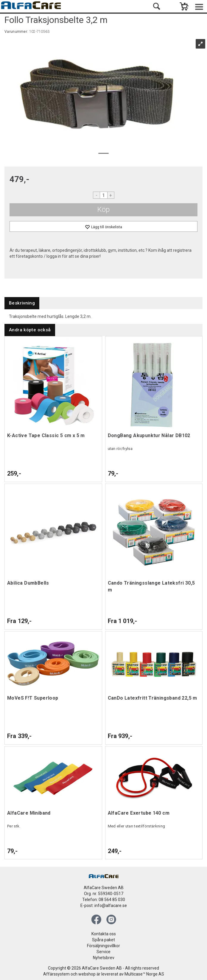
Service (104, 952)
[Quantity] (104, 195)
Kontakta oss (104, 934)
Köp (104, 209)
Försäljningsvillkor (104, 946)
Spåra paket (104, 940)
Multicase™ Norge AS (144, 974)
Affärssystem (56, 974)
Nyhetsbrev (104, 958)
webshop (87, 974)
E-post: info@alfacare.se (104, 906)
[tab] (22, 303)
